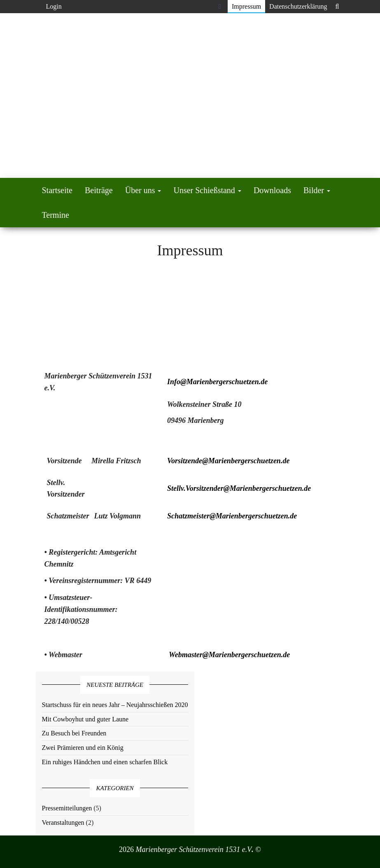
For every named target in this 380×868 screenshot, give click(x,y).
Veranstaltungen (63, 822)
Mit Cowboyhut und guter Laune (85, 719)
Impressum (246, 6)
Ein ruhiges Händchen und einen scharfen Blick (105, 762)
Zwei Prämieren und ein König (83, 748)
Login (54, 6)
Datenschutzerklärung (298, 6)
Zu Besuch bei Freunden (74, 733)
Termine (56, 215)
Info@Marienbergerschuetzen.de (218, 382)
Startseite (57, 190)
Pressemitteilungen (67, 808)
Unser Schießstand (207, 190)
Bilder (317, 190)
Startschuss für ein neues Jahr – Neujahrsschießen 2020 (115, 705)
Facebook (221, 7)
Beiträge (99, 190)
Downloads (272, 190)
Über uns (143, 190)
